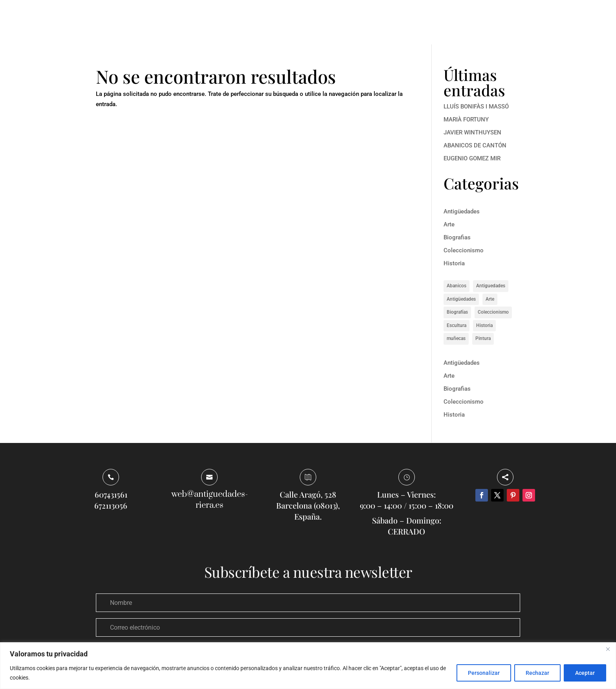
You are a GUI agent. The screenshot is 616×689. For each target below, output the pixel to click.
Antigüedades (462, 211)
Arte (449, 224)
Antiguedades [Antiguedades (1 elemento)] (491, 286)
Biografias (457, 237)
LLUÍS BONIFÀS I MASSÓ (476, 107)
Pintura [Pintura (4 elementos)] (483, 338)
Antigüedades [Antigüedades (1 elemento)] (461, 299)
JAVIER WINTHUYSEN (472, 132)
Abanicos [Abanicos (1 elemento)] (456, 286)
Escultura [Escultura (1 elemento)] (456, 325)
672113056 (111, 505)
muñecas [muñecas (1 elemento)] (456, 338)
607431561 (111, 494)
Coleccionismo (464, 250)
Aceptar (585, 673)
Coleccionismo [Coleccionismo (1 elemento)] (493, 312)
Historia (454, 263)
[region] (308, 666)
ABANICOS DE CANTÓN (475, 145)
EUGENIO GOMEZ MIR (472, 158)
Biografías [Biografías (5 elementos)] (457, 312)
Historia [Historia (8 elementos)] (484, 325)
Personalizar (484, 673)
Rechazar (537, 673)
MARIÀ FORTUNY (466, 119)
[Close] (608, 649)
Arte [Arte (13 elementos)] (490, 299)
